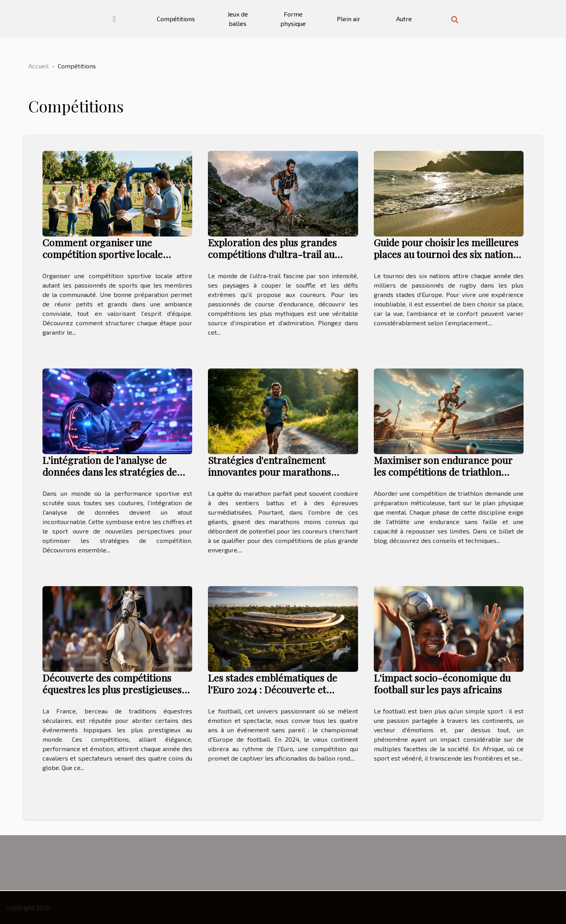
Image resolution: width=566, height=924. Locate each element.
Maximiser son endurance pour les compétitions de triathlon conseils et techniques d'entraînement (443, 478)
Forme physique (293, 19)
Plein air (349, 19)
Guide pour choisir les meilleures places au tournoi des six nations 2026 (446, 254)
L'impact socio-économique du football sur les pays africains (442, 683)
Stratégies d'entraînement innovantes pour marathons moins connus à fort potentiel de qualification (280, 478)
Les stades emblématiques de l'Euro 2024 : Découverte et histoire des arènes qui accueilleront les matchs (273, 695)
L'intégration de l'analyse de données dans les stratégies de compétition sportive (110, 472)
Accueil (39, 66)
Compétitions (176, 19)
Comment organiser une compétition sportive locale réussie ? (103, 254)
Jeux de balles (238, 19)
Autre (404, 19)
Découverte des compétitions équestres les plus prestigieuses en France (112, 689)
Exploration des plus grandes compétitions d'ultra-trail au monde (272, 254)
